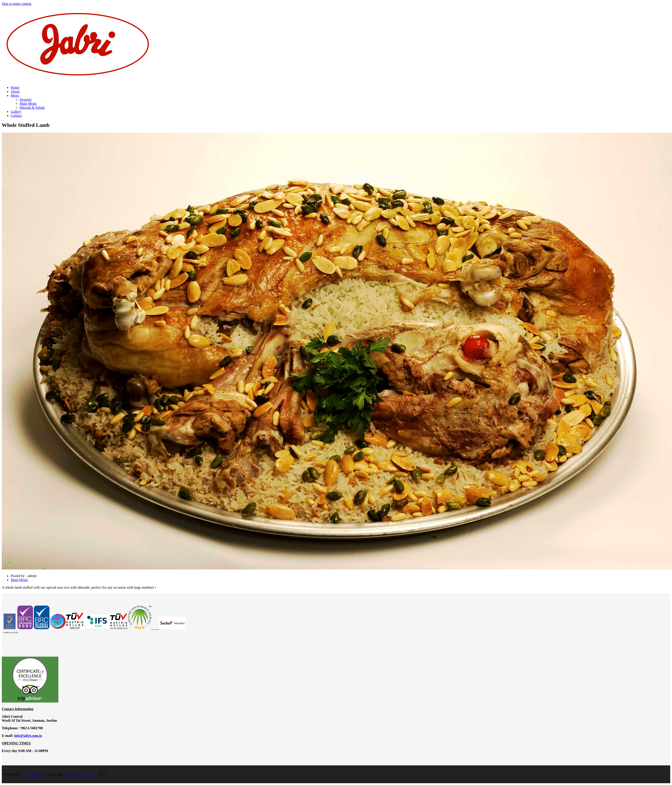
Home (15, 87)
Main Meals (28, 104)
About (15, 91)
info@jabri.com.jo (28, 736)
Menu (15, 96)
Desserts (26, 100)
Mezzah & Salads (32, 108)
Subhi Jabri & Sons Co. (81, 774)
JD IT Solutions (32, 774)
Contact (16, 116)
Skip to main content (17, 4)
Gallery (16, 112)
